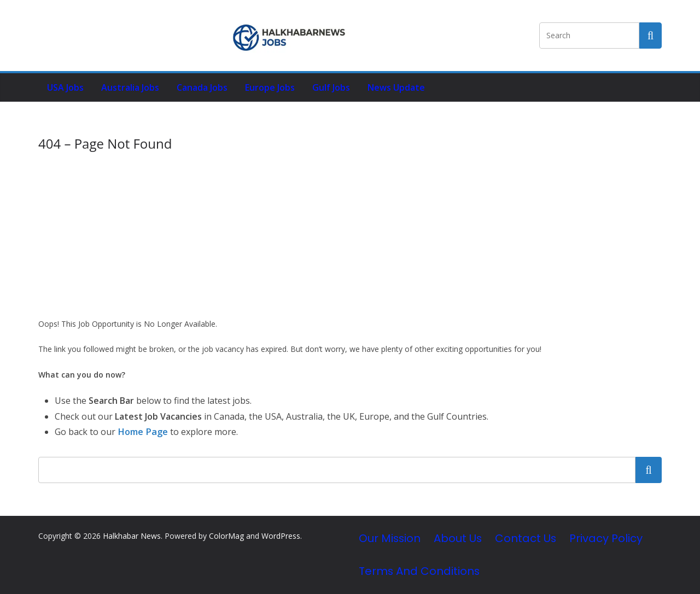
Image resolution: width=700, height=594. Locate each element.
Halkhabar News (132, 536)
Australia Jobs (130, 87)
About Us (458, 538)
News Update (396, 87)
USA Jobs (65, 87)
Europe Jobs (270, 87)
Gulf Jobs (331, 87)
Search (649, 469)
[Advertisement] (350, 235)
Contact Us (526, 538)
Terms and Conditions (419, 571)
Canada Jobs (202, 87)
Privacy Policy (606, 538)
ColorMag (226, 536)
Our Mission (390, 538)
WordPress (281, 536)
